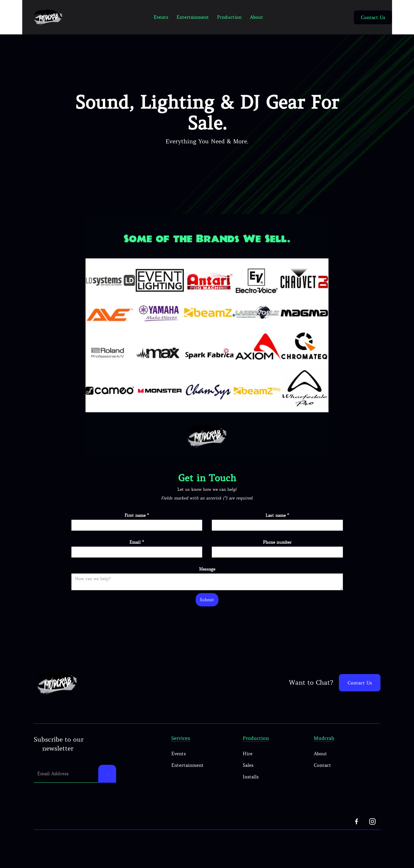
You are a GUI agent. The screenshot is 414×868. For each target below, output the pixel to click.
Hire (248, 754)
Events (161, 17)
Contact (322, 765)
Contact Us (373, 17)
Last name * (277, 515)
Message (207, 569)
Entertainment (193, 17)
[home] (48, 17)
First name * (137, 515)
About (257, 17)
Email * (137, 542)
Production (229, 17)
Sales (248, 765)
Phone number (277, 542)
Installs (251, 777)
